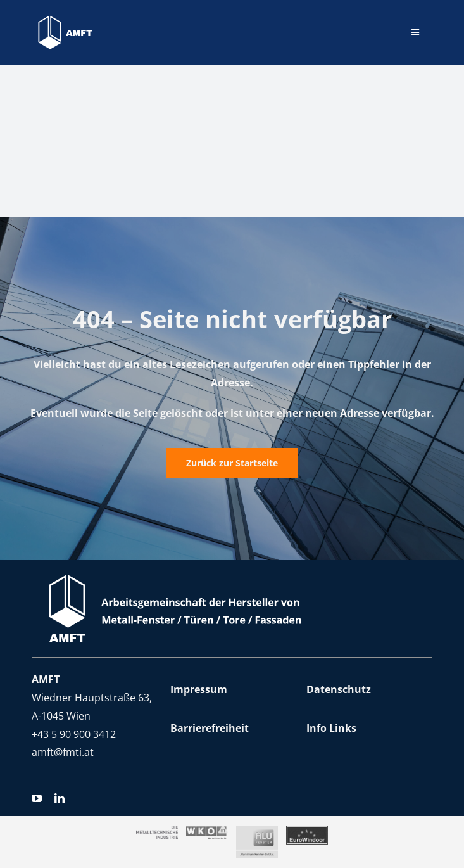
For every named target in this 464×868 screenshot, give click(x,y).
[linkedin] (60, 798)
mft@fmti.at (66, 752)
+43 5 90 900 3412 (74, 734)
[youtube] (37, 798)
